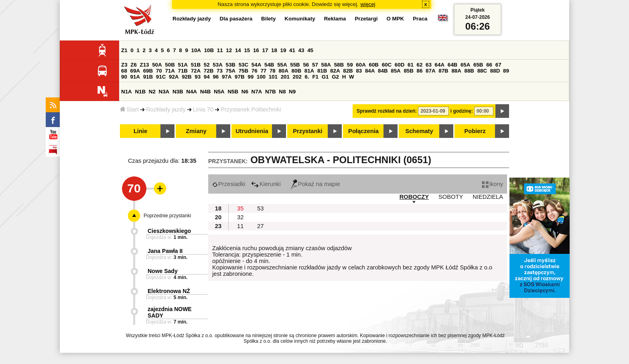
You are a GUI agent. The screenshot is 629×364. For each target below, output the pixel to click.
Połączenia (363, 131)
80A (283, 71)
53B (231, 65)
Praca (420, 19)
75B (243, 71)
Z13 (145, 65)
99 (251, 77)
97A (227, 77)
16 (256, 50)
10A (196, 50)
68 (124, 71)
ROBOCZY (414, 197)
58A (326, 65)
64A (440, 65)
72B (209, 71)
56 (306, 65)
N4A (192, 92)
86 (420, 71)
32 (240, 217)
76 (255, 71)
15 (247, 50)
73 (220, 71)
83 (359, 71)
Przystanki (307, 131)
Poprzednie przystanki (167, 216)
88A (456, 71)
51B (196, 65)
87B (443, 71)
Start (129, 109)
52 (207, 65)
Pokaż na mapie (315, 184)
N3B (178, 92)
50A (157, 65)
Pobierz (475, 131)
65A (465, 65)
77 (263, 71)
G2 (335, 77)
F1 (315, 77)
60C (387, 65)
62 (420, 65)
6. (307, 77)
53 (260, 208)
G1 (325, 77)
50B (170, 65)
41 (292, 50)
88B (469, 71)
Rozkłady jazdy (166, 109)
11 (220, 50)
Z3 (124, 65)
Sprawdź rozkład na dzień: (387, 111)
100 (261, 77)
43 (301, 50)
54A (256, 65)
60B (374, 65)
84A (370, 71)
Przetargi (366, 19)
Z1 (124, 50)
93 (198, 77)
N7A (257, 92)
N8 (282, 92)
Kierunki (266, 184)
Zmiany (196, 131)
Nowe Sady (163, 271)
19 (283, 50)
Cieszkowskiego (169, 231)
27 (260, 226)
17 (265, 50)
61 (411, 65)
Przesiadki (229, 184)
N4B (206, 92)
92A (174, 77)
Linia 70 (203, 109)
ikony (492, 184)
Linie (140, 131)
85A (396, 71)
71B (183, 71)
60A (361, 65)
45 (310, 50)
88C (482, 71)
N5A (219, 92)
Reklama (335, 19)
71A (170, 71)
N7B (271, 92)
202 (297, 77)
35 (240, 208)
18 (274, 50)
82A (335, 71)
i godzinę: (462, 111)
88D (495, 71)
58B (339, 65)
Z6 (134, 65)
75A (231, 71)
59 (350, 65)
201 (285, 77)
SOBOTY (451, 197)
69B (148, 71)
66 (489, 65)
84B (383, 71)
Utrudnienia (252, 131)
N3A (164, 92)
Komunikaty (300, 19)
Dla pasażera (236, 19)
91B (148, 77)
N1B (140, 92)
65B (478, 65)
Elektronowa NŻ (169, 291)
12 (229, 50)
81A (309, 71)
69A (135, 71)
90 (124, 77)
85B (408, 71)
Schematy (419, 131)
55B (295, 65)
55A (282, 65)
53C (243, 65)
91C (161, 77)
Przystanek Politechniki (251, 109)
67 (498, 65)
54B (269, 65)
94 (207, 77)
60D (400, 65)
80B (296, 71)
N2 (152, 92)
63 (429, 65)
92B (187, 77)
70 (159, 71)
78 (273, 71)
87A (430, 71)
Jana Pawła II (165, 251)
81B (322, 71)
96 (216, 77)
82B (348, 71)
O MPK (396, 19)
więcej (368, 4)
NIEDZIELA (488, 197)
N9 (292, 92)
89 (506, 71)
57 (315, 65)
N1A (127, 92)
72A (196, 71)
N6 (245, 92)
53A (217, 65)
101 (273, 77)
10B (209, 50)
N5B (233, 92)
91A (135, 77)
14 (238, 50)
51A (183, 65)
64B (452, 65)
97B (239, 77)
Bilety (268, 19)
